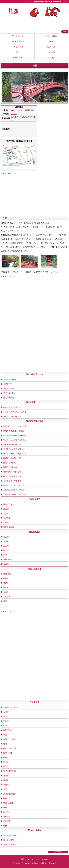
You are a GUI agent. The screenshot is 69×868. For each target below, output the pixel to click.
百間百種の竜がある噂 (12, 481)
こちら (14, 114)
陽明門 (6, 767)
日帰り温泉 (18, 58)
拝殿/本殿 (7, 560)
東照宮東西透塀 (9, 794)
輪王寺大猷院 (9, 398)
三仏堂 (6, 513)
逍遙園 (6, 509)
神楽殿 (6, 780)
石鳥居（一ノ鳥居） (11, 707)
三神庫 (6, 721)
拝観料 (51, 42)
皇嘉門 (6, 564)
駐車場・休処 (18, 47)
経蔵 (5, 744)
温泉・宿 (51, 47)
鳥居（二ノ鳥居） (10, 739)
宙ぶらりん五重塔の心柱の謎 (15, 440)
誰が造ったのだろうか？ (13, 407)
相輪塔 (6, 522)
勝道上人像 (8, 504)
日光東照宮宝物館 (10, 835)
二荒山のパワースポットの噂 (15, 495)
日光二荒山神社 (9, 393)
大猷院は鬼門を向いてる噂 (14, 490)
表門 (5, 717)
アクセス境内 (51, 36)
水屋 (5, 735)
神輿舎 (6, 583)
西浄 (5, 726)
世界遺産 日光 (9, 380)
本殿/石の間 (8, 803)
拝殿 (5, 798)
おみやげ (51, 52)
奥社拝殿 (7, 817)
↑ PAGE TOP (58, 852)
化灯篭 (6, 588)
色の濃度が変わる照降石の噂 (15, 435)
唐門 (5, 555)
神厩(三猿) (7, 730)
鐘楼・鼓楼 (8, 753)
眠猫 (5, 807)
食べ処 (51, 58)
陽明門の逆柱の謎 (10, 467)
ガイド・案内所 (18, 42)
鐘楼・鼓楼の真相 (10, 463)
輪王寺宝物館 (9, 840)
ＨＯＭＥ (45, 859)
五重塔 (6, 712)
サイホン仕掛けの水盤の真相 (15, 454)
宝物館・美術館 (35, 830)
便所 (18, 52)
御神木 (6, 578)
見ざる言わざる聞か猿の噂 (14, 449)
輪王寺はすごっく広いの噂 (14, 485)
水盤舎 (6, 541)
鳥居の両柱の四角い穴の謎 (14, 431)
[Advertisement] (24, 195)
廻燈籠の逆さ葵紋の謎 (12, 458)
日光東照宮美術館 (10, 845)
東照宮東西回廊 (9, 771)
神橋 (5, 601)
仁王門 (6, 537)
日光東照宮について (35, 402)
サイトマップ (34, 859)
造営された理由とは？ (12, 417)
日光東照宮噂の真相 (35, 421)
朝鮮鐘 (6, 757)
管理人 (23, 859)
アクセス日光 (18, 36)
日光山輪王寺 (9, 389)
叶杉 (5, 826)
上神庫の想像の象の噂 (12, 445)
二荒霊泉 (7, 597)
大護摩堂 (7, 518)
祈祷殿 (6, 785)
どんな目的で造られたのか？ (15, 412)
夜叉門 (6, 550)
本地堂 (6, 762)
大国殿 (6, 592)
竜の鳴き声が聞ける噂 (12, 472)
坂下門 (6, 812)
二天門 (6, 546)
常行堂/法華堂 (9, 527)
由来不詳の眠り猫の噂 (12, 476)
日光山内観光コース (35, 374)
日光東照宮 (8, 384)
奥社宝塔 (7, 821)
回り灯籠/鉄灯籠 (10, 748)
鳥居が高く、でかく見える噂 (15, 426)
